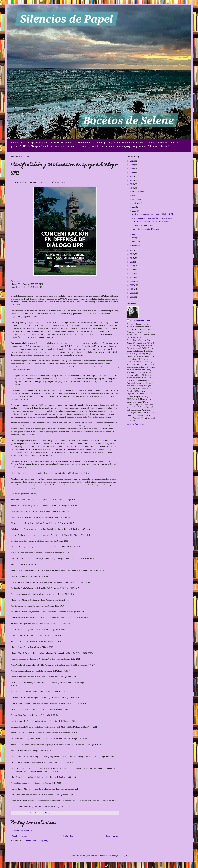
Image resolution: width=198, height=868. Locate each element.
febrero (135, 246)
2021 (132, 176)
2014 (132, 262)
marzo (135, 242)
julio (134, 207)
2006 (132, 293)
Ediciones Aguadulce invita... (143, 225)
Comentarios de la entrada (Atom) (35, 841)
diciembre (136, 191)
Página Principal (67, 836)
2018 (132, 188)
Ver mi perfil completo (136, 424)
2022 (132, 173)
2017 (132, 250)
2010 (132, 277)
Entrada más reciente (20, 836)
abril (134, 238)
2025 (132, 161)
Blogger (124, 856)
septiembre (137, 203)
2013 (132, 266)
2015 (132, 258)
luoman (103, 856)
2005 (132, 297)
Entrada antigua (112, 836)
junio (134, 211)
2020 (132, 180)
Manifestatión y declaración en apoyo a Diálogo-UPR (152, 214)
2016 (132, 254)
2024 (132, 165)
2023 (132, 169)
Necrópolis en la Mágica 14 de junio (146, 229)
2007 (132, 289)
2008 (132, 285)
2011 (132, 274)
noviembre (136, 195)
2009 (132, 281)
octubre (135, 199)
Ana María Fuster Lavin (140, 320)
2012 (132, 270)
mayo (135, 234)
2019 (132, 184)
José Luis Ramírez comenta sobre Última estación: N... (153, 222)
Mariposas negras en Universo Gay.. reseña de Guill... (152, 218)
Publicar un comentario (23, 831)
